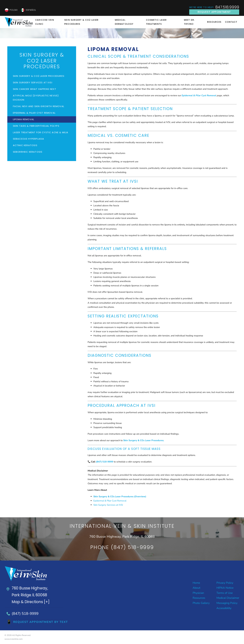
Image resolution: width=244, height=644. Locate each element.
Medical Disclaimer (228, 598)
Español (31, 10)
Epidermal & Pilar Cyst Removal (110, 501)
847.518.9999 (227, 7)
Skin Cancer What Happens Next (35, 89)
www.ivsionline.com (14, 639)
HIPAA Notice (225, 588)
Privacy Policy (225, 583)
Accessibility (224, 608)
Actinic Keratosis (25, 145)
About (196, 588)
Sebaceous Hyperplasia (29, 139)
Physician (198, 593)
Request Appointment (214, 12)
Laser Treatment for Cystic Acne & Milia (41, 132)
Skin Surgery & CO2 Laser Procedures (81, 22)
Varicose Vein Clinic (45, 22)
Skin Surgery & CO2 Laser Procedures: (39, 76)
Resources (214, 22)
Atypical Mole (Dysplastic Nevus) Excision (36, 98)
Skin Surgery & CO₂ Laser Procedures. (144, 440)
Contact (231, 22)
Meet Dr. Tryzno (189, 22)
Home (196, 583)
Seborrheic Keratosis (28, 152)
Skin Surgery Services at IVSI (108, 505)
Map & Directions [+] (31, 602)
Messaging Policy (227, 603)
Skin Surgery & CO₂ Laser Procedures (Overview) (120, 496)
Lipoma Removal (24, 119)
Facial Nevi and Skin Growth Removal (39, 106)
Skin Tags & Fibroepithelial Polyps (36, 126)
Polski (14, 10)
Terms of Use (225, 593)
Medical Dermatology (124, 22)
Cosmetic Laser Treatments (156, 22)
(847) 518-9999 (25, 614)
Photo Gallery (201, 603)
